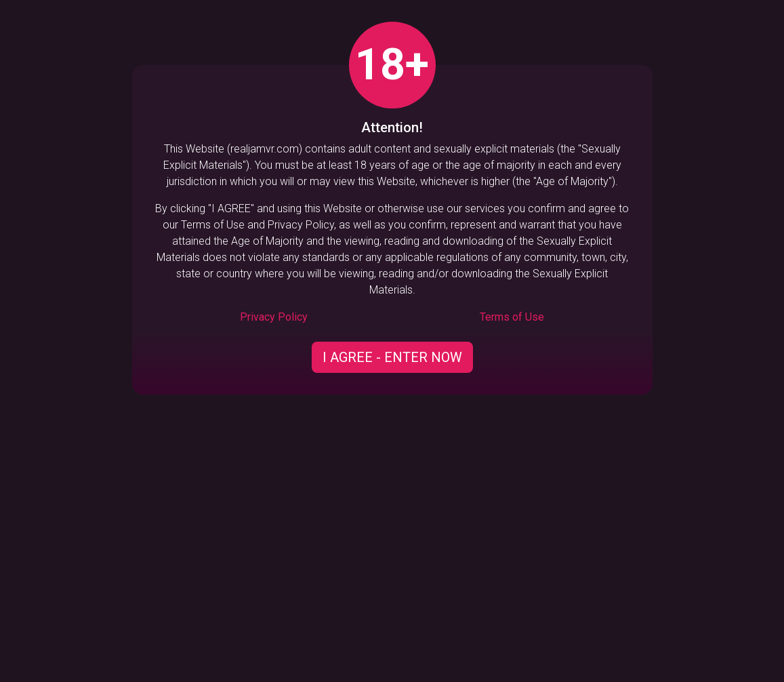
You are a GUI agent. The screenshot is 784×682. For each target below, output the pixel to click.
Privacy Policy (274, 317)
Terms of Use (512, 317)
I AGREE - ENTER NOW (392, 357)
